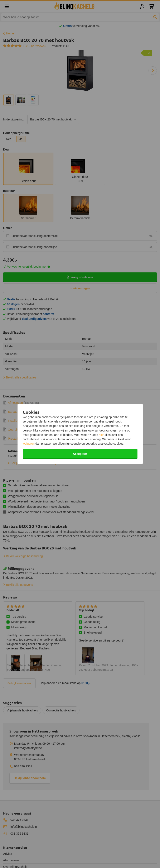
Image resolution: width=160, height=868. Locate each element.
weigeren (29, 444)
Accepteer (80, 454)
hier (101, 435)
